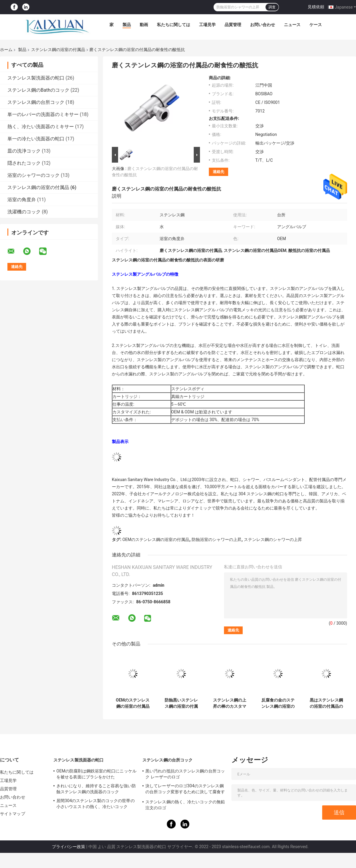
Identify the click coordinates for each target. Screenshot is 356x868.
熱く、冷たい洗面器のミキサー (41, 127)
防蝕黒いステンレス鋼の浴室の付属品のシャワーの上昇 (181, 703)
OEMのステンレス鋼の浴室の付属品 (156, 539)
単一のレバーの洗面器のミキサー (43, 114)
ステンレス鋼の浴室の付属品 (58, 50)
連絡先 (218, 172)
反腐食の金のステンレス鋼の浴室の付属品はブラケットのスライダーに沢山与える (278, 703)
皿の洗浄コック (24, 151)
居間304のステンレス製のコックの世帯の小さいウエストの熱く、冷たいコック (96, 804)
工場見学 (207, 25)
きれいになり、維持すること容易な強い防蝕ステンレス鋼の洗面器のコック (96, 789)
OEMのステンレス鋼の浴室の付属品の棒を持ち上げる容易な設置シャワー (133, 703)
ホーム (6, 50)
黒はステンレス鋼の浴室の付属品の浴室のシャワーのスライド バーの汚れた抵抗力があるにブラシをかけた (326, 703)
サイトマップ (13, 814)
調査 (272, 7)
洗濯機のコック (24, 212)
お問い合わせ (263, 25)
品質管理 (233, 25)
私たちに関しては (174, 25)
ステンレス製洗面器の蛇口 (36, 78)
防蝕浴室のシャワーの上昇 (217, 539)
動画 (144, 25)
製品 (127, 25)
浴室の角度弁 (22, 200)
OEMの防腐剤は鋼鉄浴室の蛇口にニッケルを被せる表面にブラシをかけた (96, 774)
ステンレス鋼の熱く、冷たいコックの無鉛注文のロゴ (185, 805)
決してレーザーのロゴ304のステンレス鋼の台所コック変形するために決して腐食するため (185, 790)
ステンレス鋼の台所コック (36, 102)
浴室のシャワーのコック (34, 175)
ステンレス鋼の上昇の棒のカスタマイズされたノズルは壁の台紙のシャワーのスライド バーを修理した (229, 703)
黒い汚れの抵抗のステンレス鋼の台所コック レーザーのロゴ (185, 774)
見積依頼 (316, 7)
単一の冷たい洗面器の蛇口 (36, 139)
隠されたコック (24, 163)
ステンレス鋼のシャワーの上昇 (273, 539)
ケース (316, 25)
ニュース (292, 25)
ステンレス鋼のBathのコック (38, 90)
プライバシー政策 (69, 847)
